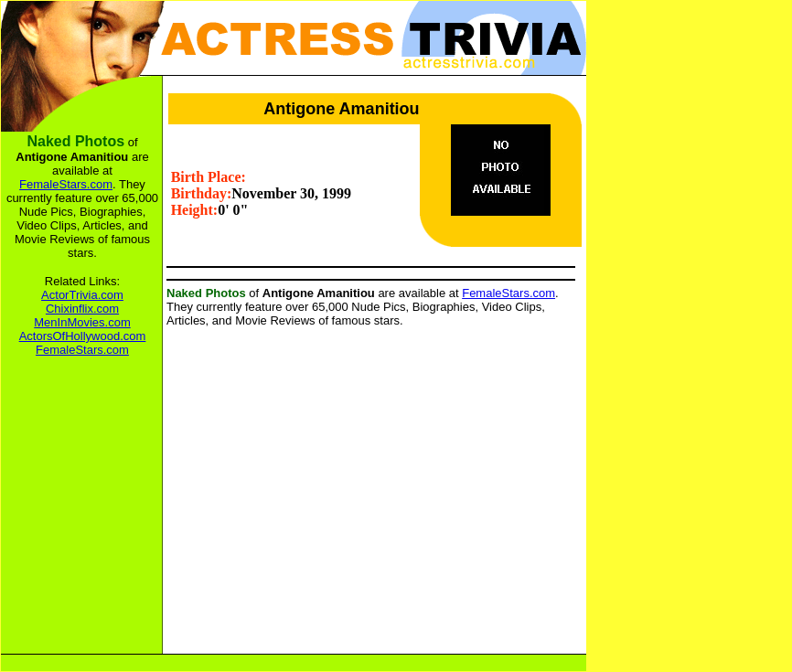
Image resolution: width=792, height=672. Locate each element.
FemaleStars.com (508, 293)
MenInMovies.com (82, 322)
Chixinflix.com (82, 309)
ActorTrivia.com (82, 295)
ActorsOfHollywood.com (83, 336)
